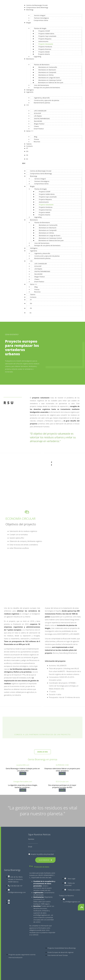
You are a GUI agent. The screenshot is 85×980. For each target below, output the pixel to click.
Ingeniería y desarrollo (42, 98)
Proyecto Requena (45, 39)
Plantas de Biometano (42, 65)
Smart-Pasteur (39, 129)
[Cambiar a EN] (54, 151)
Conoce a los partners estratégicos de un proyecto (42, 734)
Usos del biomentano (41, 85)
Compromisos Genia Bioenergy (37, 7)
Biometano (30, 59)
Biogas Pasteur (39, 124)
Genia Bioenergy (12, 870)
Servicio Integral (40, 15)
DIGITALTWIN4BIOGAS (42, 118)
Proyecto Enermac (45, 49)
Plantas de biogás (40, 28)
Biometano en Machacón (47, 70)
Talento (29, 144)
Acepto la (42, 854)
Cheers (36, 126)
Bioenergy (30, 10)
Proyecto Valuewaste (46, 44)
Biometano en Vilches (46, 75)
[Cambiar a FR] (54, 155)
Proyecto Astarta (44, 54)
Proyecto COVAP (44, 31)
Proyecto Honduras (45, 47)
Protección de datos (42, 867)
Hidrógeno (30, 90)
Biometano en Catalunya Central (50, 80)
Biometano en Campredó (47, 72)
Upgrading (37, 56)
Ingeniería (30, 92)
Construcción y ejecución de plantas (47, 100)
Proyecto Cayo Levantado (47, 36)
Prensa (36, 139)
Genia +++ (30, 131)
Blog (36, 137)
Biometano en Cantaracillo (48, 67)
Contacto (29, 146)
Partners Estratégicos (41, 18)
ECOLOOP (38, 113)
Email (30, 847)
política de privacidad (46, 854)
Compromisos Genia (41, 20)
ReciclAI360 (38, 121)
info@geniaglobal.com (43, 915)
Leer (23, 773)
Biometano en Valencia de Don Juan (51, 82)
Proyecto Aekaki (44, 52)
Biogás (29, 23)
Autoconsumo (43, 41)
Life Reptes (38, 116)
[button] (52, 164)
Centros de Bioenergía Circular (37, 5)
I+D (27, 105)
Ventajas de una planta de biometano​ (47, 87)
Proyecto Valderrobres (46, 34)
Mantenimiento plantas (42, 103)
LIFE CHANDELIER (40, 111)
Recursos (37, 142)
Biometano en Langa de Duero (49, 78)
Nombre (31, 839)
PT (27, 148)
